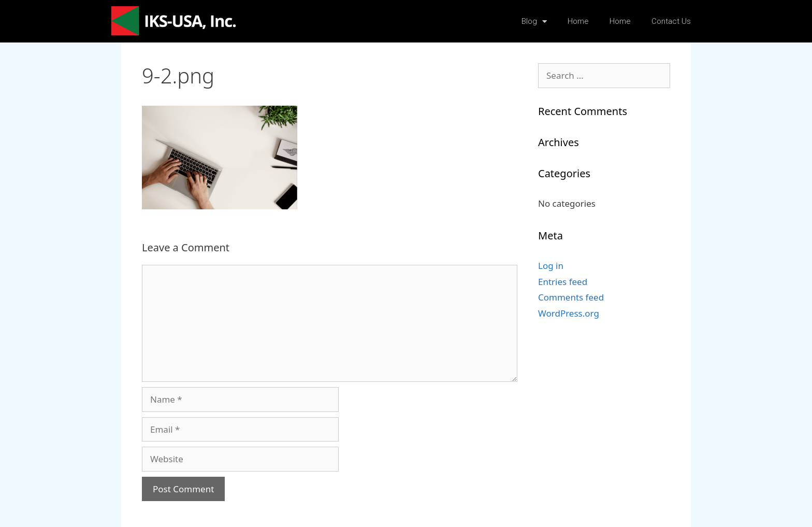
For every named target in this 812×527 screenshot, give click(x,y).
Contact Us (671, 21)
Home (578, 21)
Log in (551, 266)
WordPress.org (569, 313)
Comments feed (571, 297)
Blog (534, 22)
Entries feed (563, 282)
